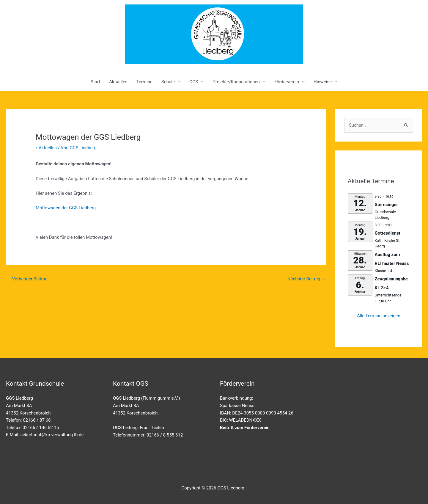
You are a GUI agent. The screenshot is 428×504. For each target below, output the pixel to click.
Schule (168, 82)
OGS (194, 82)
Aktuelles (118, 82)
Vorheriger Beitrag (27, 279)
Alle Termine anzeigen (379, 316)
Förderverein (287, 82)
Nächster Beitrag (306, 279)
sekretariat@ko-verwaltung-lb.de (52, 435)
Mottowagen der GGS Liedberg (66, 208)
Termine (144, 82)
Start (95, 82)
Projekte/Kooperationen (236, 82)
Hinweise (323, 82)
